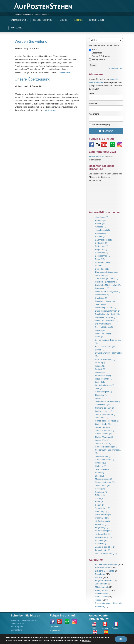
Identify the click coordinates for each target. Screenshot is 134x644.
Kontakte (16, 28)
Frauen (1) (100, 366)
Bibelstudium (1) (102, 262)
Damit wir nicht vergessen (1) (108, 291)
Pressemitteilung (103, 594)
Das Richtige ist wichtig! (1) (107, 314)
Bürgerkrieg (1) (102, 269)
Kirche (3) (99, 473)
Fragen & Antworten (101, 56)
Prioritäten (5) (101, 492)
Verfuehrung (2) (102, 524)
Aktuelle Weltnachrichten (106, 564)
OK (121, 639)
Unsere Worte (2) (103, 515)
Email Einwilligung (101, 125)
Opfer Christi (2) (102, 485)
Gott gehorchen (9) (104, 411)
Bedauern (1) (101, 243)
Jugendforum (101, 584)
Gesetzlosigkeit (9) (104, 392)
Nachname (94, 114)
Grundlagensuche (115, 68)
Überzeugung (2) (103, 511)
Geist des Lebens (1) (105, 385)
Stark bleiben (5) (103, 508)
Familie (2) (100, 363)
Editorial (99, 577)
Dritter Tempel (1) (103, 334)
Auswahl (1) (101, 233)
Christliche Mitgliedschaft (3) (108, 285)
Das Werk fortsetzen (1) (106, 317)
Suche (94, 40)
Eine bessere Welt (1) (105, 346)
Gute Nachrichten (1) (105, 460)
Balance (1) (100, 237)
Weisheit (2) (101, 544)
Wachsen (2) (101, 541)
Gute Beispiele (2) (103, 456)
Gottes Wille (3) (102, 440)
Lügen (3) (99, 476)
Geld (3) (99, 388)
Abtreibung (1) (102, 217)
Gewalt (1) (100, 398)
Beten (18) (100, 259)
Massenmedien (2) (104, 479)
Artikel (79, 20)
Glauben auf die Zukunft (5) (107, 401)
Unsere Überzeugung (32, 79)
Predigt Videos (99, 59)
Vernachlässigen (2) (104, 531)
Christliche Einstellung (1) (107, 282)
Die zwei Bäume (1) (104, 327)
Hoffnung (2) (101, 466)
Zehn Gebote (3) (103, 550)
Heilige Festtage (44, 20)
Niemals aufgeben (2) (105, 482)
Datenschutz (55, 627)
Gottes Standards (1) (105, 431)
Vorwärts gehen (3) (104, 537)
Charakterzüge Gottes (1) (107, 279)
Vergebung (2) (102, 527)
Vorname (93, 103)
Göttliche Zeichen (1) (105, 408)
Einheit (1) (100, 350)
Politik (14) (100, 489)
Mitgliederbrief (102, 587)
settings (86, 641)
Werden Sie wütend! (32, 41)
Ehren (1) (99, 337)
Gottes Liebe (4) (102, 427)
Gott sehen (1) (102, 418)
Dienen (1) (100, 330)
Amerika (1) (100, 220)
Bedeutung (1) (102, 246)
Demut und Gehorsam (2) (107, 321)
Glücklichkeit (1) (102, 405)
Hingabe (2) (100, 463)
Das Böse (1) (101, 298)
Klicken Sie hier (96, 156)
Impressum (55, 630)
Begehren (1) (101, 249)
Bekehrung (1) (102, 253)
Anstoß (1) (100, 224)
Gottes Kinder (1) (103, 424)
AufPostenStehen (103, 568)
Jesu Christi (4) (102, 469)
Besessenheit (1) (103, 256)
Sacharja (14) (101, 498)
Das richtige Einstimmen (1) (108, 311)
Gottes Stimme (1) (103, 434)
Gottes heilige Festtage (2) (107, 421)
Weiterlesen (66, 72)
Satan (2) (99, 502)
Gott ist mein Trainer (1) (106, 414)
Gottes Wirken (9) (103, 444)
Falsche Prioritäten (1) (105, 359)
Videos (64, 20)
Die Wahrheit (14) (103, 324)
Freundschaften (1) (104, 379)
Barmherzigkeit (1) (103, 240)
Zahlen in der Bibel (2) (105, 547)
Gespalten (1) (101, 395)
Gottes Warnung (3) (104, 437)
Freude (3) (100, 372)
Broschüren (98, 20)
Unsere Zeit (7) (102, 518)
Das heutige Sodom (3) (106, 308)
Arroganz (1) (101, 227)
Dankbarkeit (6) (102, 295)
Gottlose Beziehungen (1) (107, 447)
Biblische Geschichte (105, 571)
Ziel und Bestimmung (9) (106, 553)
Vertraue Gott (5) (103, 534)
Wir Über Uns (19, 20)
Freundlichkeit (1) (103, 376)
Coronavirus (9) (102, 288)
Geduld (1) (100, 382)
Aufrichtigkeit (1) (102, 230)
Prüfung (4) (100, 495)
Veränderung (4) (102, 521)
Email (106, 97)
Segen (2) (100, 505)
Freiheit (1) (100, 369)
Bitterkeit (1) (101, 266)
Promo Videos (101, 597)
